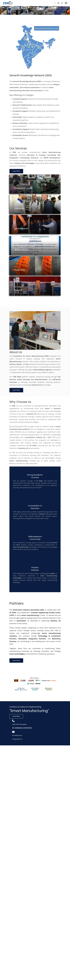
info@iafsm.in (17, 739)
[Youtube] (58, 3)
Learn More (16, 171)
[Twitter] (55, 3)
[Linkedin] (62, 3)
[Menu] (66, 3)
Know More (16, 716)
